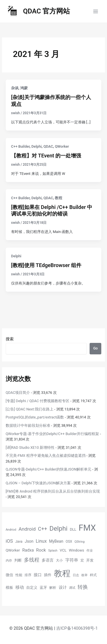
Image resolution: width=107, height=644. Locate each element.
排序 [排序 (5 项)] (28, 575)
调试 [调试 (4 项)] (72, 588)
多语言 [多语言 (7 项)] (48, 560)
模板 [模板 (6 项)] (9, 587)
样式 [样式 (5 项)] (93, 575)
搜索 (10, 339)
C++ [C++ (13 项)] (43, 529)
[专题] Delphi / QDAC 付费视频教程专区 (38, 401)
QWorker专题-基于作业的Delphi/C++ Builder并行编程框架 (52, 434)
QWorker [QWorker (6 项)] (13, 550)
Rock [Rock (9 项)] (41, 550)
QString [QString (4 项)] (79, 542)
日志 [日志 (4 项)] (76, 575)
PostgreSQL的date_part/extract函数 (35, 417)
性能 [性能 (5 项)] (19, 575)
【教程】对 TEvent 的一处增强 (46, 156)
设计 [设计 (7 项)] (63, 587)
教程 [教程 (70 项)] (62, 573)
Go (96, 348)
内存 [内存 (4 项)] (9, 561)
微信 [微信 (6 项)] (9, 575)
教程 (58, 198)
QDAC (48, 146)
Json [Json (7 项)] (29, 541)
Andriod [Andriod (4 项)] (11, 530)
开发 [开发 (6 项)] (90, 560)
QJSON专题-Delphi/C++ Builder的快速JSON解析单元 (49, 469)
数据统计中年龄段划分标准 (28, 425)
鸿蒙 (24, 88)
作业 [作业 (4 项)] (90, 551)
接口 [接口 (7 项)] (38, 575)
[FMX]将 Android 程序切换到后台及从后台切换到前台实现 (53, 491)
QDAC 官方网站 (47, 11)
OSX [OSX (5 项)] (69, 542)
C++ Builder (20, 146)
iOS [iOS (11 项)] (9, 541)
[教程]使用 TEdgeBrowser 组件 (46, 265)
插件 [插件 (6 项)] (48, 575)
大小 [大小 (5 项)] (59, 560)
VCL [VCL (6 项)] (63, 550)
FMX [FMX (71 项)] (87, 528)
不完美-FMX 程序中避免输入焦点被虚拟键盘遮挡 (46, 456)
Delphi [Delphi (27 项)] (58, 529)
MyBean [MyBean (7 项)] (56, 541)
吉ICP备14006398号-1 (77, 628)
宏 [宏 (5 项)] (82, 560)
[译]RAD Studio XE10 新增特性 (30, 448)
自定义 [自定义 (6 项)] (32, 587)
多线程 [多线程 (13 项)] (32, 560)
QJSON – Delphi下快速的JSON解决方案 (38, 483)
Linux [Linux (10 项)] (41, 541)
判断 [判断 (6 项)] (18, 560)
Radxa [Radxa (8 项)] (28, 550)
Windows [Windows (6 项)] (76, 550)
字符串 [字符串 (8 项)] (72, 560)
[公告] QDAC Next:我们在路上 (30, 409)
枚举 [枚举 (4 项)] (84, 575)
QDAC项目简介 (18, 393)
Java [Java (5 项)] (19, 542)
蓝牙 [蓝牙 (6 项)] (43, 587)
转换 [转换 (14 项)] (83, 587)
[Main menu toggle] (96, 11)
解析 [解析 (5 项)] (53, 588)
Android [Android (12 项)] (27, 529)
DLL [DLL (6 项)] (73, 529)
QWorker (62, 146)
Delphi (37, 146)
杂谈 (15, 88)
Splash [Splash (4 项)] (53, 551)
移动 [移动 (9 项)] (20, 587)
